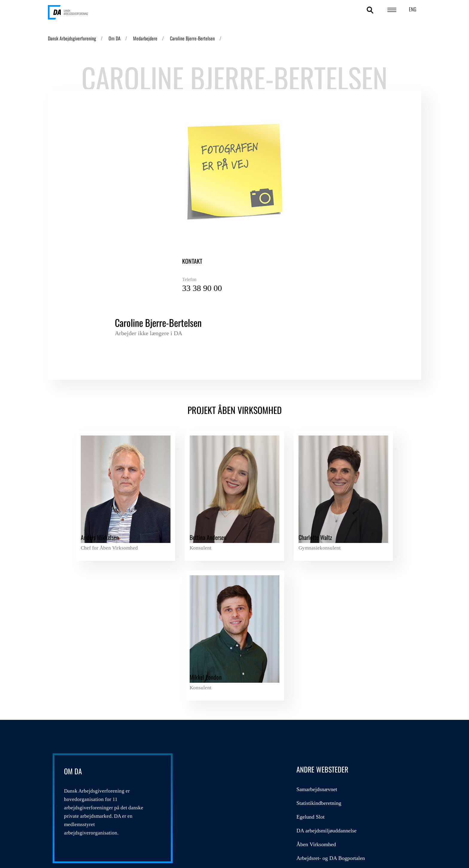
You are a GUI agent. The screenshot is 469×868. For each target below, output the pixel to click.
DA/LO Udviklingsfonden (334, 583)
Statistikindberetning (214, 597)
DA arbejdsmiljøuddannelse (222, 624)
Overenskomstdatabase (217, 679)
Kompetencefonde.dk (329, 624)
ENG (413, 9)
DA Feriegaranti (323, 597)
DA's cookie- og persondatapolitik (380, 813)
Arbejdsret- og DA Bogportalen (226, 652)
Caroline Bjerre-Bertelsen (192, 38)
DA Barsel (317, 611)
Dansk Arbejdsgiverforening (72, 38)
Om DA (115, 38)
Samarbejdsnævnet (212, 583)
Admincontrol (207, 666)
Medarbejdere (145, 38)
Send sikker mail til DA (218, 693)
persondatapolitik (155, 810)
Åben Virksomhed (212, 638)
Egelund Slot (206, 611)
